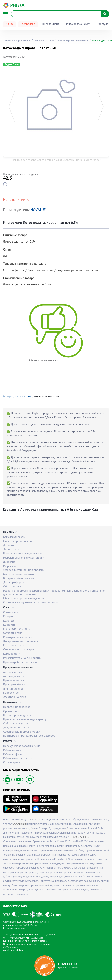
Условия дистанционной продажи (24, 570)
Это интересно (12, 549)
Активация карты (14, 676)
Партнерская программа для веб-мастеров (29, 736)
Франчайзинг (11, 711)
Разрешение (11, 566)
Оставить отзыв (13, 633)
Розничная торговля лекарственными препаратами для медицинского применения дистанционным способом (54, 593)
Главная (7, 41)
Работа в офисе (12, 754)
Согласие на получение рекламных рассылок (31, 603)
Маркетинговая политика (19, 574)
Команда (9, 621)
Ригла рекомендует (78, 24)
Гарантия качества (14, 646)
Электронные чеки (15, 697)
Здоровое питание (43, 41)
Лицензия (9, 562)
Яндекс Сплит (51, 24)
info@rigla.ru (17, 951)
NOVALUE (38, 210)
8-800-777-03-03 (15, 907)
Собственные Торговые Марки (22, 732)
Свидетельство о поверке (19, 650)
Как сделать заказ (14, 537)
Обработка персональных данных (24, 598)
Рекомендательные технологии (22, 658)
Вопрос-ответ (12, 693)
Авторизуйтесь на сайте (18, 396)
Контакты (9, 625)
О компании (11, 612)
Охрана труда (12, 763)
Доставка (9, 545)
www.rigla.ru (20, 824)
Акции (10, 24)
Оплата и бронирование (18, 541)
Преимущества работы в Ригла (22, 746)
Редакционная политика (18, 637)
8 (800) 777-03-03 (80, 837)
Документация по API (16, 728)
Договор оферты (13, 583)
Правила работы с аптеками (20, 662)
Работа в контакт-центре (18, 758)
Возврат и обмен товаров (19, 579)
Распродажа (28, 24)
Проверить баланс (14, 685)
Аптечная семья (13, 672)
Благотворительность (16, 629)
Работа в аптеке (13, 750)
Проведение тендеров (17, 707)
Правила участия (14, 681)
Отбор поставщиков (15, 724)
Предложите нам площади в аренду (25, 719)
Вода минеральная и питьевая (73, 41)
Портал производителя (17, 715)
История (8, 617)
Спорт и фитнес (22, 41)
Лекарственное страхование (21, 641)
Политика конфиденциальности (23, 554)
